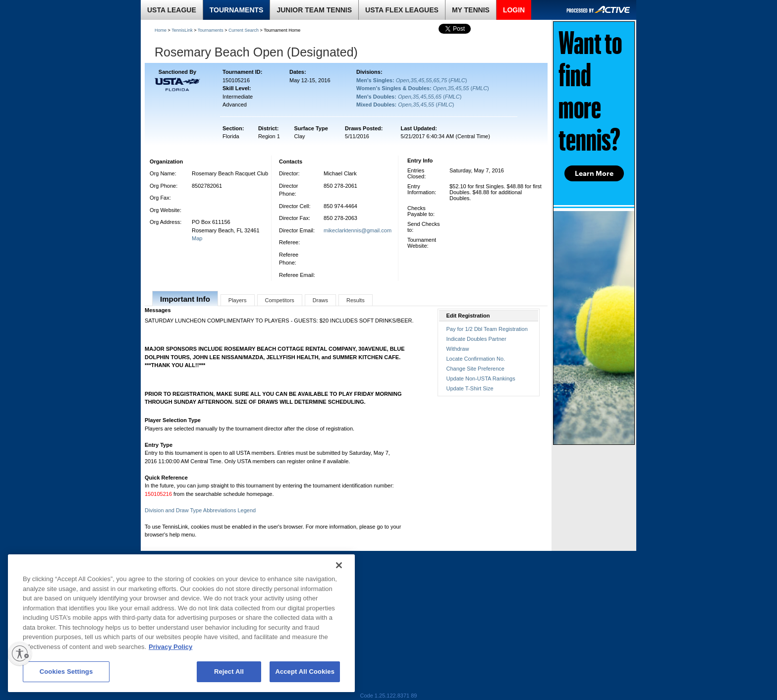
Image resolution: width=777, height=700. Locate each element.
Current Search (244, 30)
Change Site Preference (475, 369)
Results (356, 300)
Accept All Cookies (305, 672)
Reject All (229, 672)
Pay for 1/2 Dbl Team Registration (487, 329)
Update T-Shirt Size (470, 388)
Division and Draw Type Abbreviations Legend (200, 510)
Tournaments (211, 30)
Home (161, 30)
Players (238, 300)
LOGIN (514, 10)
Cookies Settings (66, 672)
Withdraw (458, 349)
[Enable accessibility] (20, 653)
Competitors (280, 300)
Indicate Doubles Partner (476, 339)
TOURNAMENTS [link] (237, 10)
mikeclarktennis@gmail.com (358, 230)
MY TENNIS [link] (471, 10)
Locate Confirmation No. (476, 359)
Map (197, 238)
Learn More (594, 173)
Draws (320, 300)
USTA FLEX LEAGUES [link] (402, 10)
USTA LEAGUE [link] (172, 10)
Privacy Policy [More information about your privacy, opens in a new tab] (170, 647)
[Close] (339, 565)
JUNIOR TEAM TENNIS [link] (314, 10)
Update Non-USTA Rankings (481, 378)
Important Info (185, 299)
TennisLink (182, 30)
